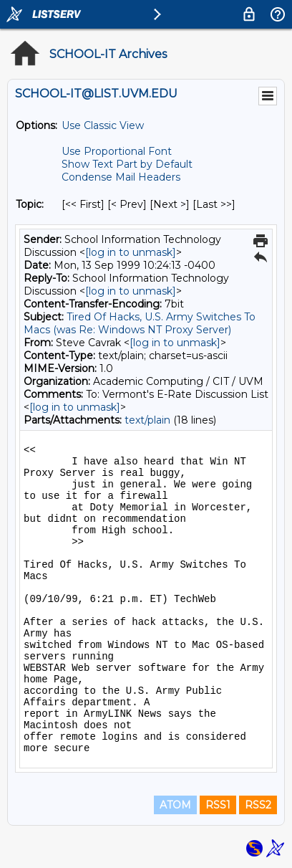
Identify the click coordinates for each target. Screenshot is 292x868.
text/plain (147, 420)
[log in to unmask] (131, 252)
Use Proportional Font (117, 151)
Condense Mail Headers (121, 177)
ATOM (175, 805)
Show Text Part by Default (127, 164)
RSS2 (258, 805)
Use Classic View (103, 125)
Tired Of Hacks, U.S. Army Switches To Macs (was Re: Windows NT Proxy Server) (140, 323)
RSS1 (218, 805)
